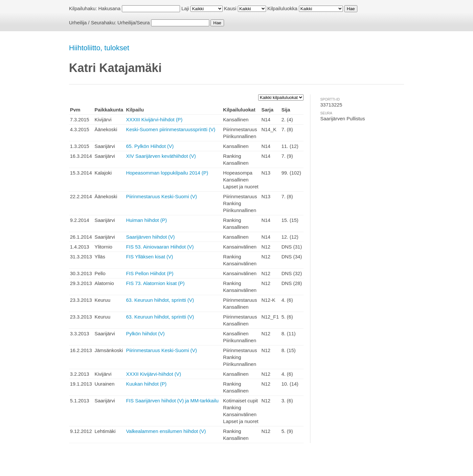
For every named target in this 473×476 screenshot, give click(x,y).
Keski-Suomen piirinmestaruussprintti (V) (171, 129)
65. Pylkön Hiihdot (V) (150, 146)
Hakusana (109, 8)
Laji (185, 8)
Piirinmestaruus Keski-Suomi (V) (162, 196)
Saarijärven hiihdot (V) (150, 237)
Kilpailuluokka (282, 8)
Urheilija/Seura (134, 23)
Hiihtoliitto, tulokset (99, 48)
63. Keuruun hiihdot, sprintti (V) (160, 300)
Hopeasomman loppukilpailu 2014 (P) (167, 173)
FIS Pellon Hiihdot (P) (150, 273)
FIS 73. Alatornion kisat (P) (155, 283)
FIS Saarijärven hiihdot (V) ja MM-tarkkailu (172, 401)
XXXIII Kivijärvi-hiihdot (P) (154, 119)
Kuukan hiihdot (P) (146, 384)
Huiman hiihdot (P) (146, 220)
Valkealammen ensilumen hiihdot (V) (166, 431)
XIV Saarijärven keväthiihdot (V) (161, 156)
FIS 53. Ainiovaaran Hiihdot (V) (160, 247)
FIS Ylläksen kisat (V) (150, 257)
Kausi (230, 8)
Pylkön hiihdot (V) (146, 333)
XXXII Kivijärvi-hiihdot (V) (154, 374)
